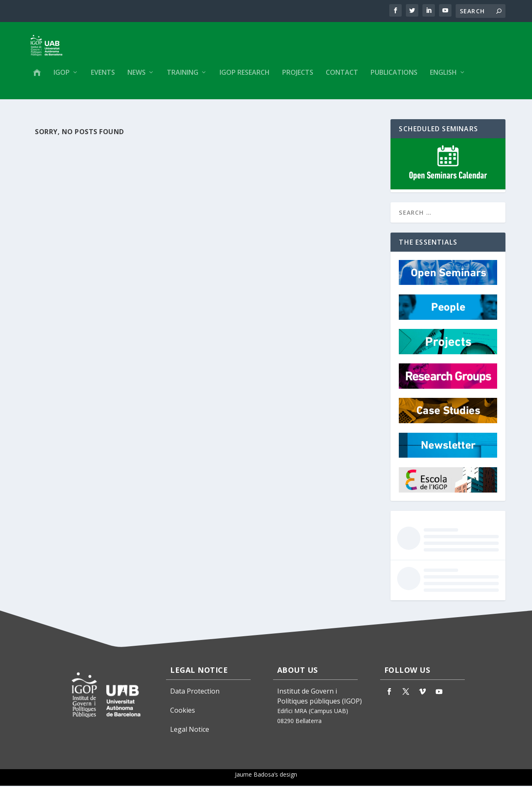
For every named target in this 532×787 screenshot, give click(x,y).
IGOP (62, 77)
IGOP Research (245, 77)
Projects (298, 77)
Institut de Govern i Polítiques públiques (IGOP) (320, 697)
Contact (342, 77)
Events (103, 77)
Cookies (183, 711)
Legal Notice (190, 731)
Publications (394, 77)
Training (183, 77)
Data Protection (195, 692)
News (137, 77)
